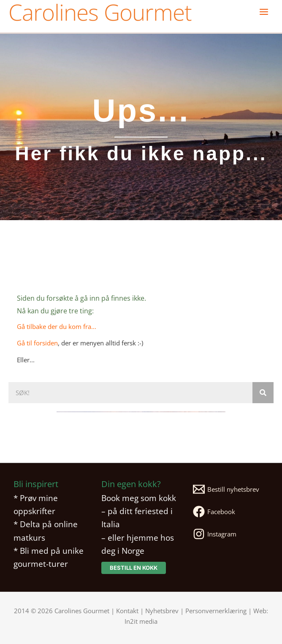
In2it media (141, 621)
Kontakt (127, 611)
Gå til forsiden (37, 343)
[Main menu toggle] (264, 12)
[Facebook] (229, 512)
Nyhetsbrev (162, 611)
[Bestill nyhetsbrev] (229, 489)
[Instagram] (229, 534)
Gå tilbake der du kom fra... (57, 326)
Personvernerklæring (216, 611)
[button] (134, 568)
